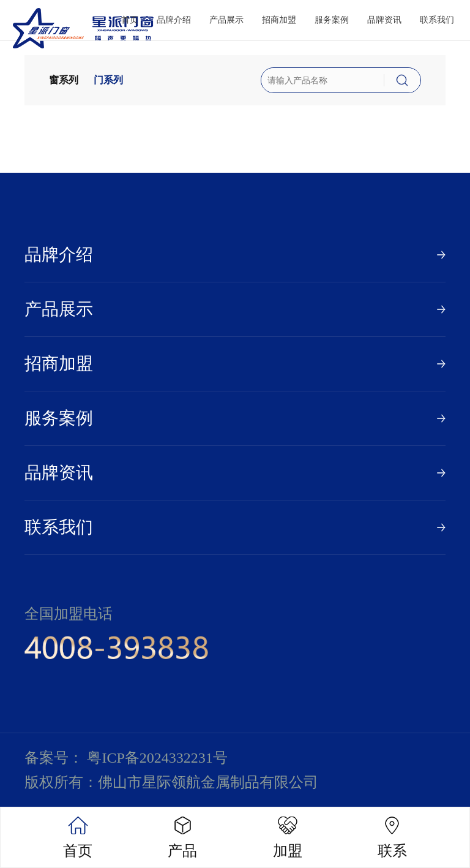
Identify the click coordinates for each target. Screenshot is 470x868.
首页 (130, 20)
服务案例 (332, 20)
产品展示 (226, 20)
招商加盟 (279, 20)
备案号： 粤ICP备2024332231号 (126, 758)
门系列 (108, 80)
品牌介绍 (174, 20)
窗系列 (64, 80)
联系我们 (437, 20)
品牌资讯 (384, 20)
